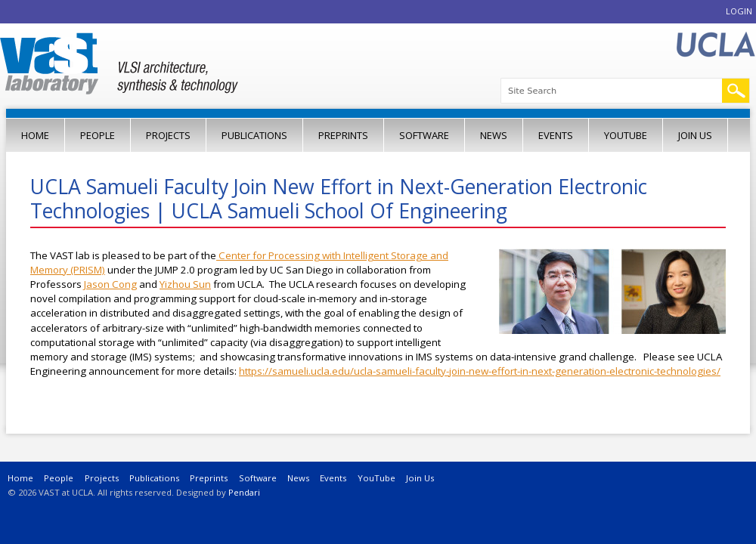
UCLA (715, 45)
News (494, 135)
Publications (254, 135)
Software (424, 135)
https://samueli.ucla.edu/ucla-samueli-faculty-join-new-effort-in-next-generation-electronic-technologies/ (480, 371)
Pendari (244, 492)
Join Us (695, 135)
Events (556, 135)
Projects (168, 135)
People (98, 135)
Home (35, 135)
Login (739, 11)
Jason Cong (110, 284)
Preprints (343, 135)
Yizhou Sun (185, 284)
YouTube (626, 135)
